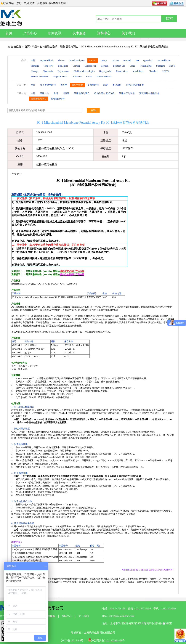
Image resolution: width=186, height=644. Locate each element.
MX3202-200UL (66, 549)
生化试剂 (117, 85)
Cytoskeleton (90, 66)
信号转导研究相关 (135, 85)
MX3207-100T (66, 561)
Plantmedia (48, 71)
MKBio (93, 60)
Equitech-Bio (119, 66)
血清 (56, 93)
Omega (104, 60)
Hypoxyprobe (105, 71)
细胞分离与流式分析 (104, 93)
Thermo (61, 60)
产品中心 (30, 33)
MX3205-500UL (66, 557)
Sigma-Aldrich (47, 60)
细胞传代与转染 (127, 93)
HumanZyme (146, 66)
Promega (35, 66)
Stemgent (160, 66)
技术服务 (79, 33)
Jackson (115, 60)
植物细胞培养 (58, 99)
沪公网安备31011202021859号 (106, 641)
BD (137, 60)
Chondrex (153, 71)
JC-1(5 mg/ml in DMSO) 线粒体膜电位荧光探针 (34, 549)
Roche (89, 77)
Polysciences (63, 71)
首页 (9, 33)
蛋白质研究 (93, 85)
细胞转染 (44, 93)
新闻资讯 (55, 33)
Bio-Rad (127, 60)
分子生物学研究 (48, 85)
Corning (76, 66)
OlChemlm (77, 77)
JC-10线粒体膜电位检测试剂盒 (27, 561)
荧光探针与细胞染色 (149, 93)
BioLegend (63, 66)
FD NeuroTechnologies (84, 71)
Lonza (132, 66)
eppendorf (148, 60)
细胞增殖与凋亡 (69, 47)
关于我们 (128, 33)
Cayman (105, 66)
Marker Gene (122, 71)
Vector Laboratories (40, 77)
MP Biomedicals (104, 77)
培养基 (66, 93)
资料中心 (104, 33)
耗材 (105, 85)
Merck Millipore (77, 60)
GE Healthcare (164, 60)
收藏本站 (9, 3)
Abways (35, 71)
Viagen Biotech (60, 77)
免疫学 (64, 85)
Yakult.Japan (138, 71)
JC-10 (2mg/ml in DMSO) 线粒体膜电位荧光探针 (35, 557)
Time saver (48, 66)
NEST (172, 66)
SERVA (166, 71)
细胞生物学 (51, 47)
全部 (33, 60)
